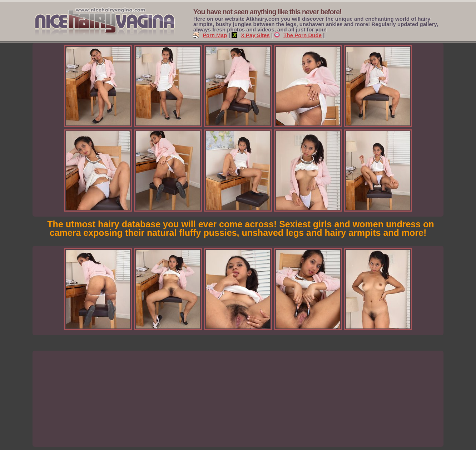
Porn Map (210, 35)
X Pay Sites (251, 35)
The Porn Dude (298, 35)
